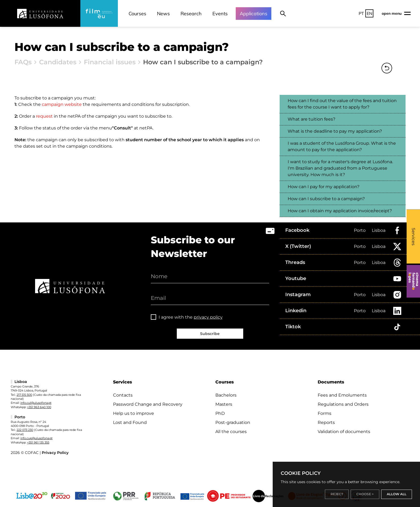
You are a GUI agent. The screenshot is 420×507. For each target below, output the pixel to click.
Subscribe (210, 334)
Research (191, 14)
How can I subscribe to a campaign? (326, 199)
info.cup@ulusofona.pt (36, 438)
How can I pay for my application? (324, 187)
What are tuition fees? (312, 119)
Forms (325, 413)
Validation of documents (344, 432)
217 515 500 (24, 395)
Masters (224, 404)
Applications (254, 14)
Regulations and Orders (343, 404)
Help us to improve (134, 413)
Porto (360, 230)
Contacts (123, 395)
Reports (326, 422)
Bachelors (226, 395)
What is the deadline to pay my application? (335, 131)
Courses (137, 14)
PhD (220, 413)
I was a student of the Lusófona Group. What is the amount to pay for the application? (342, 146)
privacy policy (208, 317)
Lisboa (379, 230)
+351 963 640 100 (39, 407)
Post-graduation (233, 422)
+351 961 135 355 (38, 442)
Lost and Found (130, 422)
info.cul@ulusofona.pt (36, 403)
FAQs (23, 62)
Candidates (58, 62)
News (163, 14)
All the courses (231, 432)
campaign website (62, 104)
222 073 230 (25, 430)
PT (361, 13)
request (44, 116)
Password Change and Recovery (148, 404)
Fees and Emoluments (342, 395)
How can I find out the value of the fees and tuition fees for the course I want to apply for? (342, 104)
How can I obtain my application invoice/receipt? (340, 211)
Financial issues (110, 62)
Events (220, 14)
